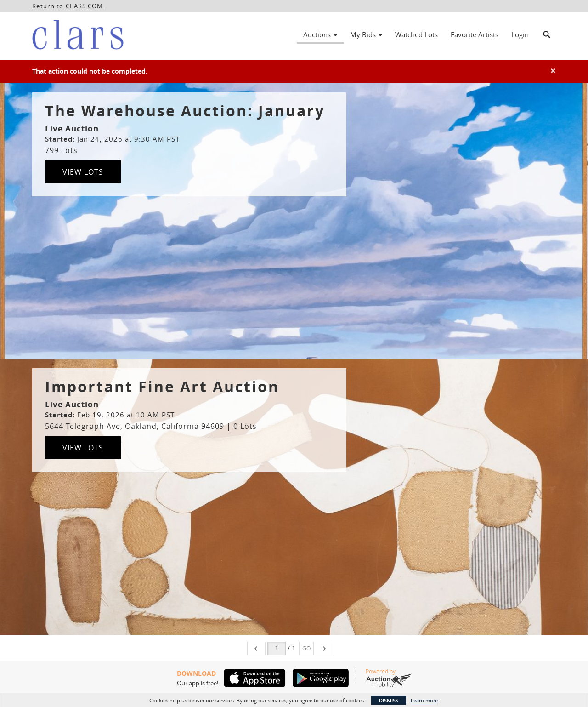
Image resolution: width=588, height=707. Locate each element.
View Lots (83, 172)
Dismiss (389, 700)
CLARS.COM (85, 6)
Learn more (424, 700)
